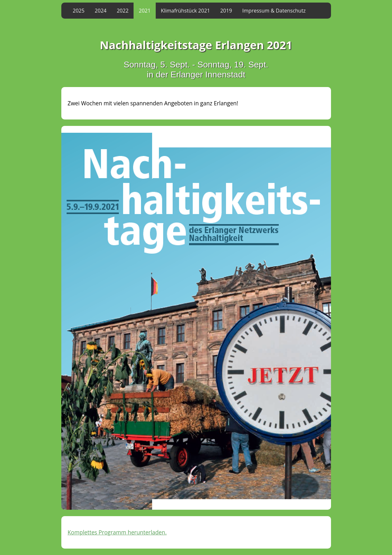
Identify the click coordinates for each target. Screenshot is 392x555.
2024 (101, 11)
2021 (145, 11)
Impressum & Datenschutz (274, 11)
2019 (226, 11)
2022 (123, 11)
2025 (79, 11)
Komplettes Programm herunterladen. (117, 532)
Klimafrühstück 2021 (185, 11)
